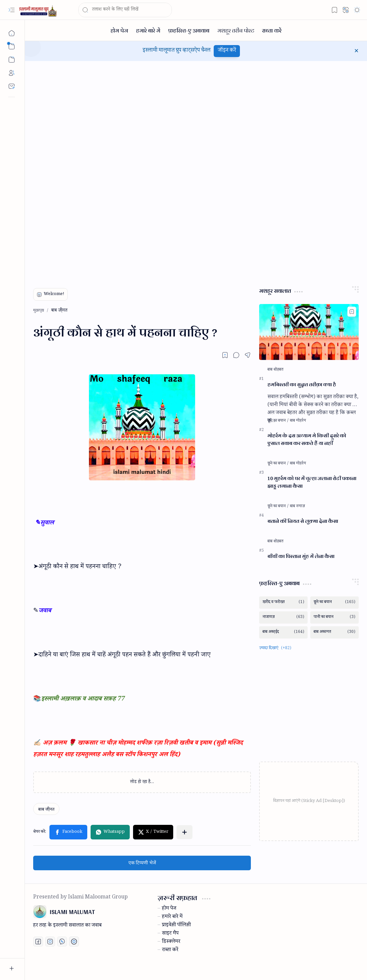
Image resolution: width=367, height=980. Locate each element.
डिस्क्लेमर (171, 942)
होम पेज (169, 909)
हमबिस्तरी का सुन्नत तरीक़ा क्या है (302, 385)
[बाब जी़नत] (46, 809)
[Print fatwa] (74, 942)
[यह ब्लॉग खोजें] (125, 10)
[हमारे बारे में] (148, 30)
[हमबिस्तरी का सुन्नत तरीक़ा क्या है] (309, 332)
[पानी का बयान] (334, 617)
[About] (12, 73)
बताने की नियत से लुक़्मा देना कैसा (303, 521)
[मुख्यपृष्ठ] (12, 33)
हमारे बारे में (172, 917)
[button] (12, 10)
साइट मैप (170, 934)
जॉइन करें (227, 51)
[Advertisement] (83, 170)
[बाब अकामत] (334, 632)
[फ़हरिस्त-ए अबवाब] (189, 30)
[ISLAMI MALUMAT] (38, 10)
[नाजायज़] (283, 617)
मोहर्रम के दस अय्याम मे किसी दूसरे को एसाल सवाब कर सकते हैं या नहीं (307, 440)
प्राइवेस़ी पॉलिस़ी (176, 926)
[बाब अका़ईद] (283, 632)
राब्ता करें (170, 950)
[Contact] (12, 86)
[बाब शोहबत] (275, 370)
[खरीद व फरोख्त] (283, 603)
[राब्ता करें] (272, 30)
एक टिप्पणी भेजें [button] (142, 863)
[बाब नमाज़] (297, 507)
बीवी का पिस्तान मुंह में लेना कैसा (301, 556)
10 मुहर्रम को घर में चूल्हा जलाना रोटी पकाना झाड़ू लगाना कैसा (312, 482)
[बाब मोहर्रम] (298, 421)
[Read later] (225, 355)
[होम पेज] (119, 30)
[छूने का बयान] (278, 421)
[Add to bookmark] (352, 312)
